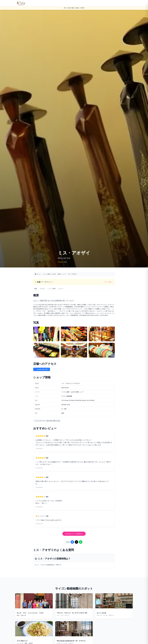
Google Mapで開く (42, 369)
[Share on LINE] (81, 542)
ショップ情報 (52, 289)
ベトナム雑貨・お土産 (49, 274)
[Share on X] (76, 542)
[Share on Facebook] (72, 542)
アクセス (42, 289)
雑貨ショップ (62, 274)
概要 (36, 289)
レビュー (61, 289)
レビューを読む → (108, 282)
